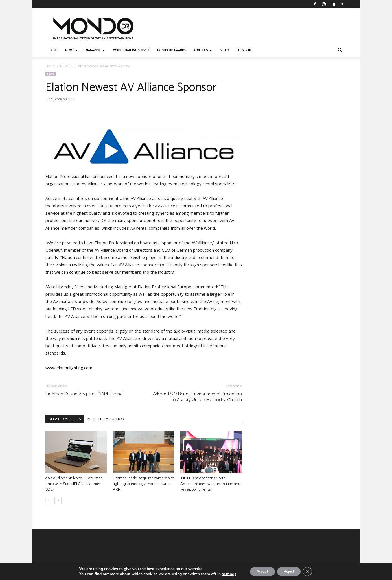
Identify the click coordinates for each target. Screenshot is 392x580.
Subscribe (244, 50)
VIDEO (225, 50)
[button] (340, 51)
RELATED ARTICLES (65, 419)
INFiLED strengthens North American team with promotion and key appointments (210, 484)
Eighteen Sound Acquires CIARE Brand (84, 394)
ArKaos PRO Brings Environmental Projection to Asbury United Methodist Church (197, 397)
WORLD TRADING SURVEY (131, 50)
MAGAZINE (95, 50)
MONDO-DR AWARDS (171, 50)
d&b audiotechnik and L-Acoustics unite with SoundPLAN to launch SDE (74, 484)
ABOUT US (203, 50)
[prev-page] (49, 501)
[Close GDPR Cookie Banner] (312, 571)
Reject (290, 571)
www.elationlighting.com (69, 368)
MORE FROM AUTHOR (106, 419)
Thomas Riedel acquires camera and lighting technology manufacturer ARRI (144, 484)
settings (224, 574)
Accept (259, 571)
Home (50, 66)
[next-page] (58, 501)
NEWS (71, 50)
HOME (53, 50)
